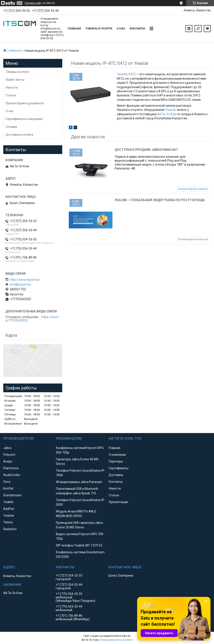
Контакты (137, 28)
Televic (8, 522)
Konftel (8, 488)
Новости (15, 51)
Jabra (7, 448)
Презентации (118, 502)
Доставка (116, 475)
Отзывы (11, 127)
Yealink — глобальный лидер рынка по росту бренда (160, 200)
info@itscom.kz (20, 284)
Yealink (8, 502)
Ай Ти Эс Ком (167, 114)
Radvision (10, 529)
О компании (117, 455)
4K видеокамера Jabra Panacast (79, 482)
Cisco (7, 482)
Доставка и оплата (19, 135)
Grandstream (12, 495)
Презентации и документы (25, 103)
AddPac (9, 509)
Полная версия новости (193, 189)
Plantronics (11, 468)
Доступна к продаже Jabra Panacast (146, 150)
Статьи (11, 95)
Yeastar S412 (126, 74)
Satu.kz (126, 636)
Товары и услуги (99, 28)
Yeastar (171, 110)
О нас (121, 28)
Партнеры (116, 461)
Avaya (8, 461)
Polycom (9, 455)
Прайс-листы (15, 80)
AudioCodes (12, 475)
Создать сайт (33, 3)
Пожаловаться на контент (116, 640)
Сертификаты (119, 468)
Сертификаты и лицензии (24, 119)
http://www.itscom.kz (25, 280)
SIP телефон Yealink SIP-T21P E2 (79, 545)
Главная (74, 28)
